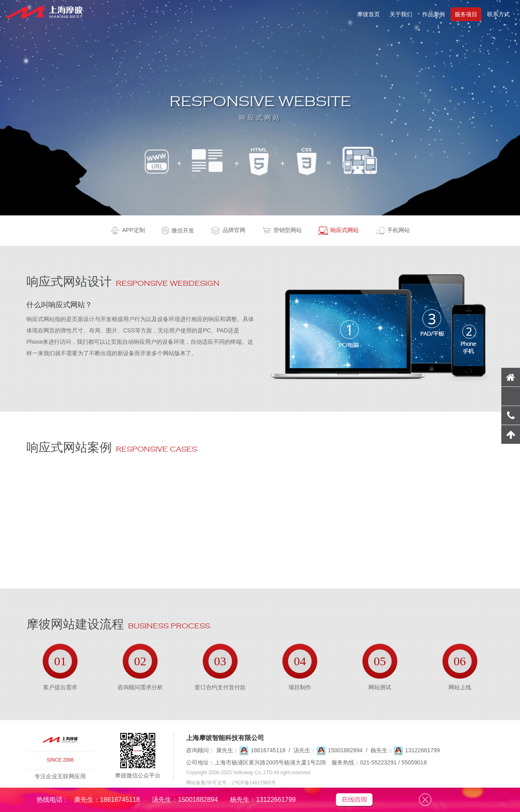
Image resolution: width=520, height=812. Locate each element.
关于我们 (401, 14)
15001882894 (345, 750)
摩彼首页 (368, 14)
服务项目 (466, 14)
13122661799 (422, 750)
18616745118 (268, 750)
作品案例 (433, 14)
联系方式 (498, 14)
